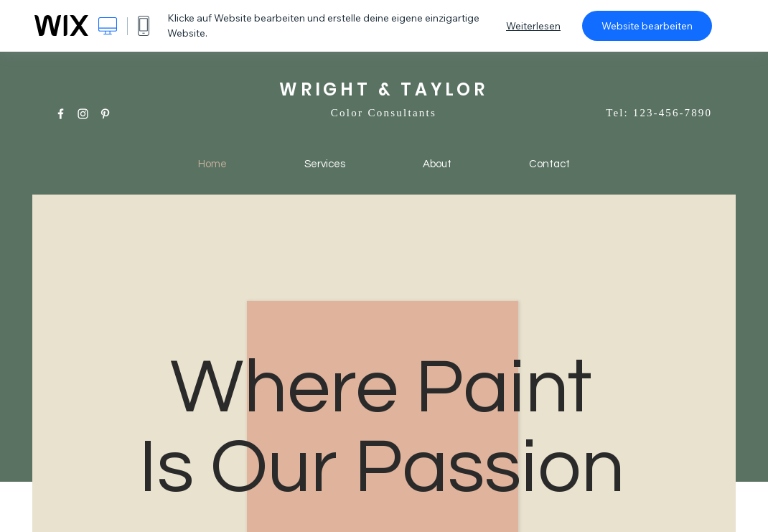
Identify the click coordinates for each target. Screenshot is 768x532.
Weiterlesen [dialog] (533, 26)
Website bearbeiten (647, 26)
